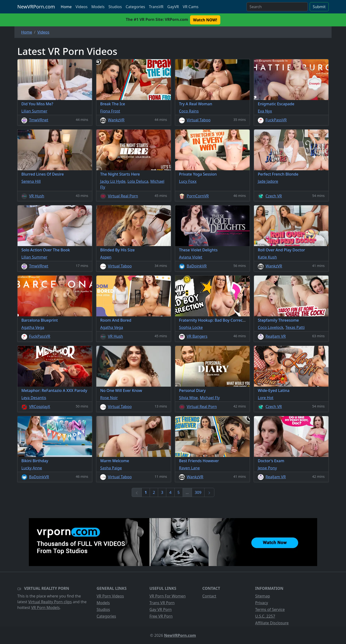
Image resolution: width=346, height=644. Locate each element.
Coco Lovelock (271, 327)
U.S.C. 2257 (265, 616)
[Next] (209, 492)
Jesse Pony (267, 468)
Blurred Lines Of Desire (43, 174)
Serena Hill (31, 181)
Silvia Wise (188, 398)
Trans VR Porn (162, 603)
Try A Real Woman (196, 104)
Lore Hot (266, 398)
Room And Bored (116, 320)
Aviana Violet (191, 257)
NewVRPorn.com (36, 7)
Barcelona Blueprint (40, 320)
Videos (81, 7)
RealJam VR (276, 336)
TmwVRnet (39, 120)
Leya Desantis (34, 398)
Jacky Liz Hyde (113, 181)
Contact (209, 596)
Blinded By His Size (117, 250)
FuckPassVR (276, 120)
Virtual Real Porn (123, 196)
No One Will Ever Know (121, 390)
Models (98, 7)
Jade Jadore (268, 181)
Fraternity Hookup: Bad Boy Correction (214, 320)
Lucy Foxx (188, 181)
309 (198, 492)
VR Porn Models (46, 608)
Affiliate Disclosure (272, 623)
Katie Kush (267, 257)
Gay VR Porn (161, 609)
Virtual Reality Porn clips (50, 602)
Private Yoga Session (198, 174)
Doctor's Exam (271, 461)
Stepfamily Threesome (278, 320)
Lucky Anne (32, 468)
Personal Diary (192, 390)
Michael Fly (210, 398)
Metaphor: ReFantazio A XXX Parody (54, 390)
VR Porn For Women (168, 596)
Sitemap (263, 596)
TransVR (156, 7)
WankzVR (116, 120)
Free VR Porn (161, 616)
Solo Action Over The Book (46, 250)
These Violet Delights (198, 250)
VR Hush (37, 196)
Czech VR (274, 196)
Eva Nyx (265, 111)
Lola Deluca (138, 181)
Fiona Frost (110, 111)
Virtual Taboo (199, 120)
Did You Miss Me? (37, 104)
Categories (135, 7)
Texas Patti (295, 327)
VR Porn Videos (110, 596)
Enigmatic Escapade (276, 104)
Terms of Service (270, 609)
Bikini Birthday (35, 461)
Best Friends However (199, 461)
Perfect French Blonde (278, 174)
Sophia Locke (191, 327)
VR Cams (191, 7)
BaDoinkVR (197, 266)
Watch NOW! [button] (205, 20)
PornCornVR (198, 196)
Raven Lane (189, 468)
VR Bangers (197, 336)
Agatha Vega (33, 327)
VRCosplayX (40, 407)
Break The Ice (113, 104)
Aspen (106, 257)
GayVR (173, 7)
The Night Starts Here (120, 174)
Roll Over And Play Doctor (281, 250)
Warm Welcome (115, 461)
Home (66, 7)
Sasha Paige (111, 468)
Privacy (262, 603)
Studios (115, 7)
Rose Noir (109, 398)
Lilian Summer (34, 111)
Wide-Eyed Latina (274, 390)
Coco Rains (189, 111)
